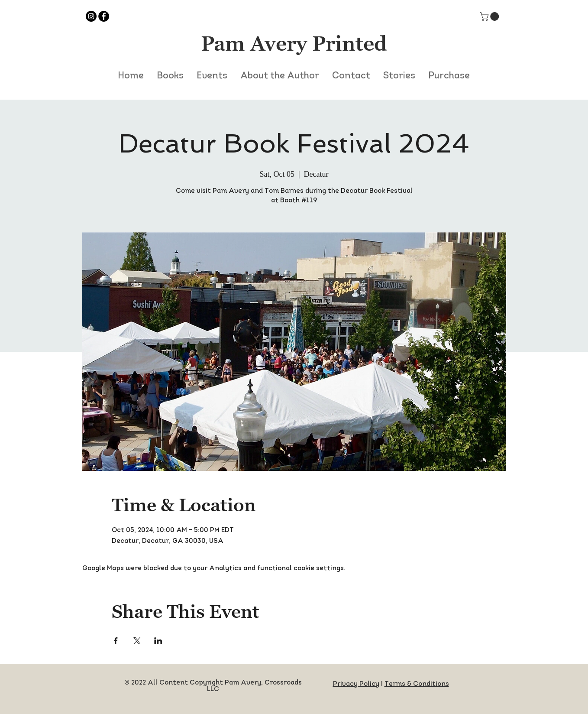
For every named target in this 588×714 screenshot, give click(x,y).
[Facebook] (104, 16)
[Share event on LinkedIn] (158, 641)
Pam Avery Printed (294, 43)
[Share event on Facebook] (116, 641)
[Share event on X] (137, 641)
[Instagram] (91, 16)
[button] (490, 16)
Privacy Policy (356, 684)
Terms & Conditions (417, 684)
